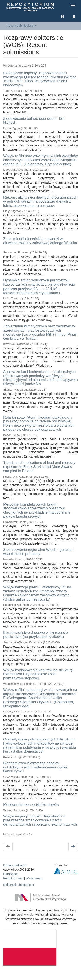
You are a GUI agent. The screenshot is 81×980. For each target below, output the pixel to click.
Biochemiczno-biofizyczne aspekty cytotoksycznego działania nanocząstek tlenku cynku (35, 767)
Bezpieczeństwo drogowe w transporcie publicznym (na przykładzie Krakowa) (36, 635)
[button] (62, 16)
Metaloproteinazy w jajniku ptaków (31, 805)
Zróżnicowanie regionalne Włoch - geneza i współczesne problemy (38, 552)
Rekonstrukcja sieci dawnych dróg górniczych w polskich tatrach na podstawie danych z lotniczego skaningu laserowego (40, 201)
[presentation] (45, 289)
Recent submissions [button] (21, 26)
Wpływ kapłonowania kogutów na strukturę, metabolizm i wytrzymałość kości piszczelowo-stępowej (38, 674)
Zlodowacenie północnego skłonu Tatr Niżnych (34, 121)
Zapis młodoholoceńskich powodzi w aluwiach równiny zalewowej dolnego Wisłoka (40, 241)
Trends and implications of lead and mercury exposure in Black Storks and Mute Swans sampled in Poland (39, 467)
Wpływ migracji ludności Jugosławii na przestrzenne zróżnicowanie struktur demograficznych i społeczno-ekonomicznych (40, 820)
